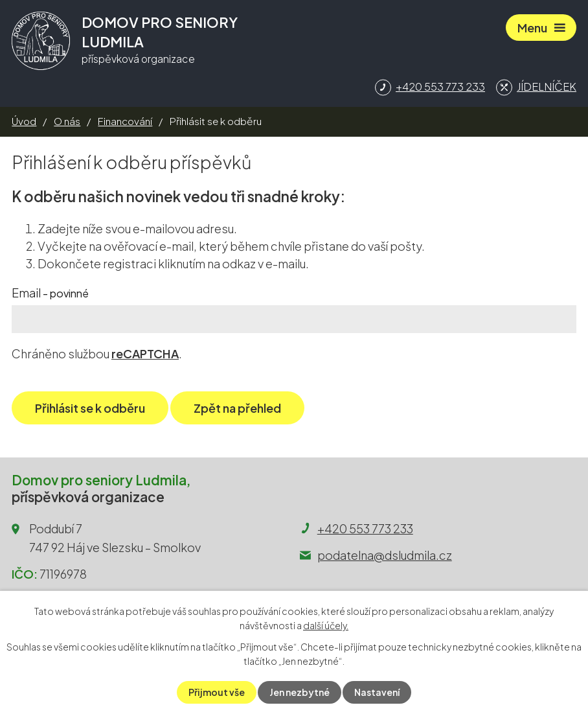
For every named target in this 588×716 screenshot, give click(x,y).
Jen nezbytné (300, 692)
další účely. (326, 625)
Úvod (24, 121)
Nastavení (377, 692)
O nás (67, 121)
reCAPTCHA (145, 353)
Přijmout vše (217, 692)
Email (50, 293)
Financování (125, 121)
